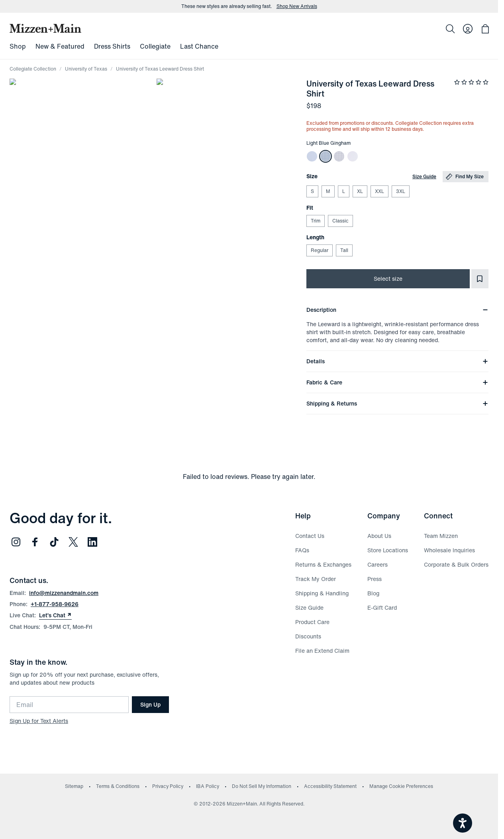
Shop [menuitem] (18, 46)
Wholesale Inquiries (449, 550)
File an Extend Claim (322, 651)
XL (360, 191)
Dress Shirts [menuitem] (112, 46)
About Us (379, 536)
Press (375, 579)
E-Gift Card (382, 608)
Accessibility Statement (330, 786)
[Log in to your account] (468, 29)
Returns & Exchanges (323, 564)
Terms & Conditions (118, 786)
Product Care (312, 622)
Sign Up (150, 704)
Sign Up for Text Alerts (39, 721)
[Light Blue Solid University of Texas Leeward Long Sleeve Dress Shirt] (312, 156)
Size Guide (424, 176)
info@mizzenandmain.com (64, 593)
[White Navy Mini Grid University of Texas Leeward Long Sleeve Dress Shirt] (339, 156)
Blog (373, 593)
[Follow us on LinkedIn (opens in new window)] (92, 542)
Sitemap (74, 786)
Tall (344, 250)
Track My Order (316, 579)
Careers (378, 564)
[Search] (450, 29)
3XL (400, 191)
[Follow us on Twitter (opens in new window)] (73, 542)
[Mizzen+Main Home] (45, 28)
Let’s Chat (55, 615)
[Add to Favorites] (480, 279)
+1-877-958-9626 (55, 604)
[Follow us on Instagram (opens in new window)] (16, 542)
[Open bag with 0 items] (485, 29)
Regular (319, 250)
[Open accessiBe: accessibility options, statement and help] (463, 823)
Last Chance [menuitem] (199, 46)
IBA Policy (208, 786)
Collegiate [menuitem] (155, 46)
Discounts (308, 636)
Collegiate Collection (33, 69)
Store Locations (388, 550)
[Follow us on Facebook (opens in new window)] (35, 542)
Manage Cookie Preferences (401, 786)
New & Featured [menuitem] (60, 46)
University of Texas (86, 69)
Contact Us (310, 536)
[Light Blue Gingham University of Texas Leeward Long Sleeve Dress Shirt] (326, 156)
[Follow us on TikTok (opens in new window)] (54, 542)
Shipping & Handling (322, 593)
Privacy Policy (168, 786)
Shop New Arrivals (297, 6)
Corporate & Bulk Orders (456, 564)
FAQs (302, 550)
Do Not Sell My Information (262, 786)
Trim (315, 221)
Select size (388, 279)
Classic (340, 221)
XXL (379, 191)
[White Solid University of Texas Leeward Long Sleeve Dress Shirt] (353, 156)
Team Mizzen (441, 536)
